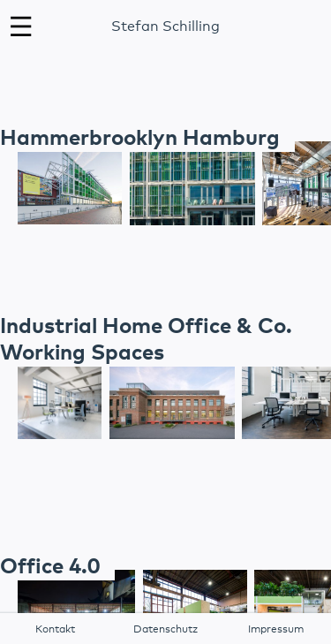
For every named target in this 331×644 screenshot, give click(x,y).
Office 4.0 (50, 567)
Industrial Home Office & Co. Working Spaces (146, 340)
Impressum (276, 630)
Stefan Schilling (165, 27)
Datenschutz (165, 630)
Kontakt (55, 630)
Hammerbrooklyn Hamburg (140, 139)
